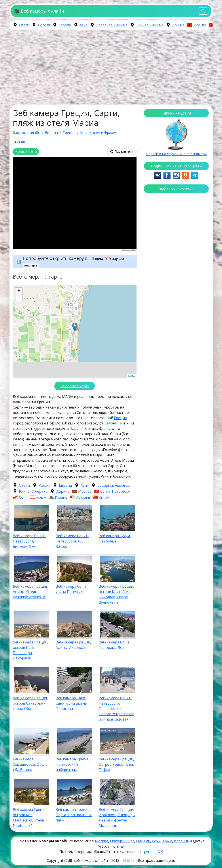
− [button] (19, 298)
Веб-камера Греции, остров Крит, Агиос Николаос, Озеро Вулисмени (116, 594)
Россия (44, 25)
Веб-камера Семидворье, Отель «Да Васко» (30, 764)
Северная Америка (112, 25)
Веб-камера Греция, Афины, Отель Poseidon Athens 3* (30, 592)
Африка (178, 25)
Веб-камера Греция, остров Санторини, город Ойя (30, 703)
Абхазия (83, 497)
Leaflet (132, 376)
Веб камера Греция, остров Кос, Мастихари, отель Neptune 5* (30, 818)
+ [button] (19, 291)
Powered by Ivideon (129, 250)
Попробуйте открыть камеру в (75, 258)
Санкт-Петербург (115, 491)
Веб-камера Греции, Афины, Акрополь (73, 645)
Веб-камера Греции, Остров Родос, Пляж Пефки (116, 764)
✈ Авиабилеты (26, 152)
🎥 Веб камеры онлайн (39, 11)
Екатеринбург (122, 841)
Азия (84, 25)
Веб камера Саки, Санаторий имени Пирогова (71, 703)
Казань (61, 497)
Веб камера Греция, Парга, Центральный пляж (74, 815)
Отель (21, 142)
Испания (181, 841)
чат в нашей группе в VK (141, 852)
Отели (24, 25)
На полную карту (75, 386)
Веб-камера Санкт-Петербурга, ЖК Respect (72, 541)
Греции (120, 418)
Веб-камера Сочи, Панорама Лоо (114, 645)
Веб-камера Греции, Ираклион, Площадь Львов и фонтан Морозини (117, 818)
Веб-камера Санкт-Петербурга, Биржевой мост (29, 541)
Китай (104, 497)
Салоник (112, 423)
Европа (65, 25)
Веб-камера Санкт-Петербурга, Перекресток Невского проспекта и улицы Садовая (117, 709)
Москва (200, 25)
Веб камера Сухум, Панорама (115, 539)
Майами (143, 841)
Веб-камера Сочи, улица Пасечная (71, 589)
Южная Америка (150, 25)
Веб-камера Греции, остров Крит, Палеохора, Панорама (30, 650)
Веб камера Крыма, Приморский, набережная (72, 764)
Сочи (23, 497)
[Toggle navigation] (203, 11)
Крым (41, 497)
